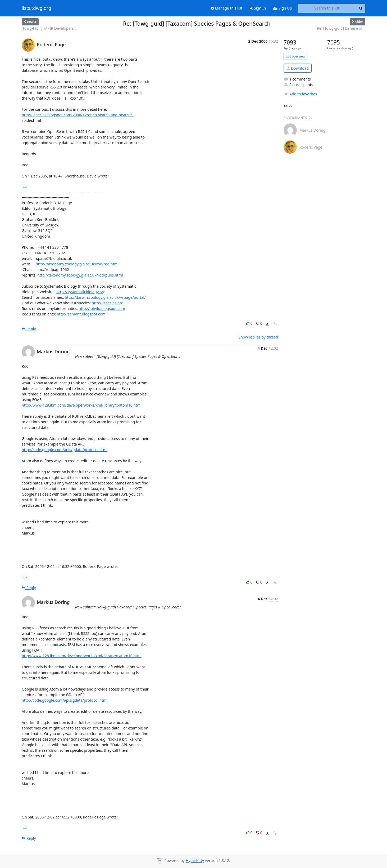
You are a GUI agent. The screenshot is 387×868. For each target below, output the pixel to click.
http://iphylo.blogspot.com (102, 308)
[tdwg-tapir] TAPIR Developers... (49, 28)
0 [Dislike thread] (259, 323)
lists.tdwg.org (37, 8)
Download (298, 68)
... (25, 186)
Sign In (258, 8)
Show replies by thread (258, 337)
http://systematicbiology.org (81, 292)
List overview (295, 56)
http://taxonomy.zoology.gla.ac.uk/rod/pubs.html (80, 275)
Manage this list (227, 8)
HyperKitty (195, 861)
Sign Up (283, 8)
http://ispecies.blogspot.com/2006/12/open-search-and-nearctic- (78, 115)
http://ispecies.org (108, 303)
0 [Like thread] (250, 323)
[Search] (361, 8)
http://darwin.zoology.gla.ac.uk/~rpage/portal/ (105, 297)
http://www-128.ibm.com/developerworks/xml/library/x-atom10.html (82, 405)
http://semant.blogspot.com (81, 314)
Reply (29, 329)
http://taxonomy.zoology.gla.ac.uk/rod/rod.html (77, 264)
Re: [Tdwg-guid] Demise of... (341, 28)
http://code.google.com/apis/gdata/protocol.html (65, 450)
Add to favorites (300, 94)
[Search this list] (327, 8)
